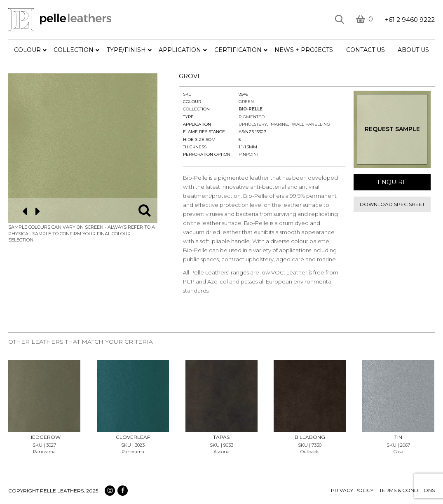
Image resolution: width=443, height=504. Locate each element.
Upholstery (253, 124)
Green (246, 102)
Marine (279, 124)
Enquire (392, 182)
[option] (83, 148)
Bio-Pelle (251, 109)
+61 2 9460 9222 (410, 20)
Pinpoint (249, 154)
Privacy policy (352, 490)
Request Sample (392, 129)
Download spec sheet (392, 204)
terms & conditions (407, 490)
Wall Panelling (311, 124)
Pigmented (252, 117)
